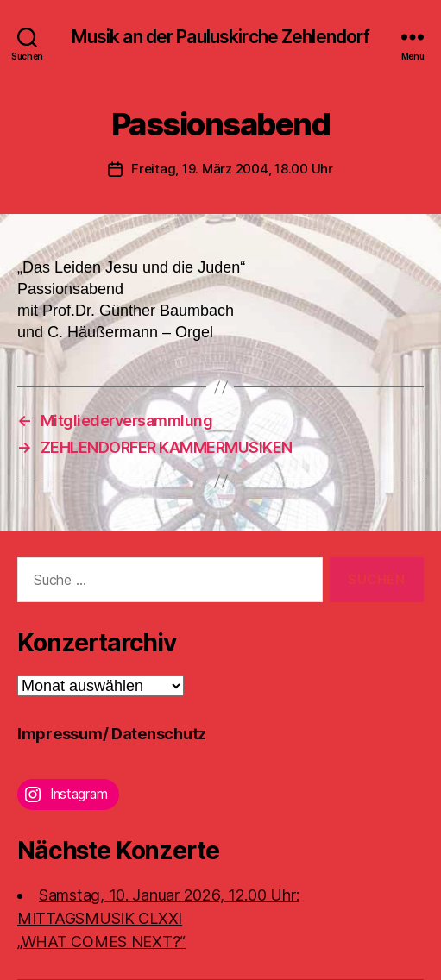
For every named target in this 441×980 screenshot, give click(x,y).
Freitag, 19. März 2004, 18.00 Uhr (232, 169)
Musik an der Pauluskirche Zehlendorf (221, 37)
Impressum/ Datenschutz (112, 734)
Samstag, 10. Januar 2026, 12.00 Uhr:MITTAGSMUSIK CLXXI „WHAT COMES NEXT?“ (158, 918)
